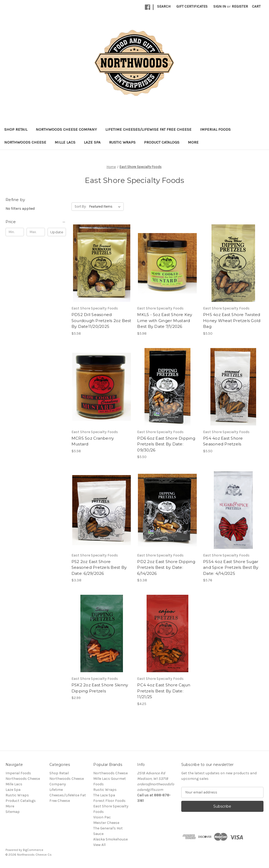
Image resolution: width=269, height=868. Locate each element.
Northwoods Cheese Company (66, 129)
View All (99, 845)
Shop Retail (16, 129)
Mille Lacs (65, 142)
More (193, 142)
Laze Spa (92, 142)
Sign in (220, 6)
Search (164, 6)
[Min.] (15, 232)
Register (240, 6)
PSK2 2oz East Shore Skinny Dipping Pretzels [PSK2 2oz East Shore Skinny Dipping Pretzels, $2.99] (100, 688)
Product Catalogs (162, 142)
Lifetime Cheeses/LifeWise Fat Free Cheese (148, 129)
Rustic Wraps (122, 142)
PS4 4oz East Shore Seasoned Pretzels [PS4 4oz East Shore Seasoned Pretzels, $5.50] (223, 441)
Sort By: (81, 206)
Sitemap (13, 812)
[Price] (36, 222)
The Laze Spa (104, 795)
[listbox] (106, 207)
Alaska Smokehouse (110, 839)
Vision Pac (102, 817)
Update (57, 232)
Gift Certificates (192, 6)
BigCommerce (33, 850)
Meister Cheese (106, 823)
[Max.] (36, 232)
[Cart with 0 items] (256, 6)
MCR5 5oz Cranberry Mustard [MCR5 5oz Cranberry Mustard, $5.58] (93, 441)
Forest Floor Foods (109, 801)
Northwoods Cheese (25, 142)
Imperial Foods (215, 129)
